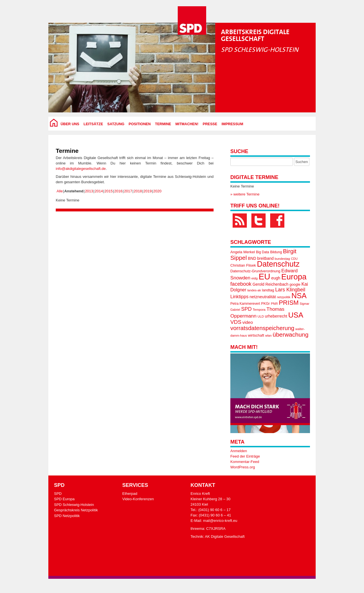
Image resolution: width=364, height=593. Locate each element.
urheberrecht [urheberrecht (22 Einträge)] (276, 316)
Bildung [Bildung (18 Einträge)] (276, 252)
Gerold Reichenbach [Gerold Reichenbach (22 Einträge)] (270, 284)
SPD (58, 494)
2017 (128, 191)
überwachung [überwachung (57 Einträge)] (291, 334)
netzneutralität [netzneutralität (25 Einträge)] (263, 297)
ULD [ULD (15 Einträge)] (261, 316)
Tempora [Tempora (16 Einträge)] (259, 310)
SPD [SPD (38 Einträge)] (246, 309)
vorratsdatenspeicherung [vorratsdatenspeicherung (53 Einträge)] (262, 328)
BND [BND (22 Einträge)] (252, 258)
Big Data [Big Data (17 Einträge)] (262, 252)
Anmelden (239, 451)
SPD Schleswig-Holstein (74, 505)
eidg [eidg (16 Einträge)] (255, 278)
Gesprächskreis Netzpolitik (76, 510)
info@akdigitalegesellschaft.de (81, 169)
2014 (99, 191)
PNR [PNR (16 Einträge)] (274, 304)
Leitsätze (93, 124)
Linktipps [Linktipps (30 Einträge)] (239, 296)
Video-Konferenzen (138, 499)
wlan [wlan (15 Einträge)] (268, 335)
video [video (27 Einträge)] (248, 322)
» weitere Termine (245, 194)
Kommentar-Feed (245, 462)
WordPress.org (243, 467)
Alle (60, 191)
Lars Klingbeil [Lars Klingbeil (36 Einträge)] (290, 290)
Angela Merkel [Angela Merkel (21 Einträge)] (243, 252)
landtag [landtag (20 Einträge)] (268, 290)
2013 (89, 191)
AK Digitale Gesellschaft (225, 537)
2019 (148, 191)
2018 (138, 191)
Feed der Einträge (245, 456)
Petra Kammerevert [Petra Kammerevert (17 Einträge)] (245, 304)
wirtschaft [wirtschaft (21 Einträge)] (256, 335)
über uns (70, 124)
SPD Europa (64, 499)
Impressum (232, 124)
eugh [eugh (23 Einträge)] (276, 278)
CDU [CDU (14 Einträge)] (294, 259)
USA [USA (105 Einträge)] (296, 315)
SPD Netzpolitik (67, 516)
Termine (163, 124)
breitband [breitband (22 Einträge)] (265, 258)
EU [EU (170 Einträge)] (264, 276)
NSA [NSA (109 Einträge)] (299, 296)
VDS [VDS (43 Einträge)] (236, 322)
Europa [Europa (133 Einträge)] (294, 277)
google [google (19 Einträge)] (295, 284)
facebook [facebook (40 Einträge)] (241, 284)
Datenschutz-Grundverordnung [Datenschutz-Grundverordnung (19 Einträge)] (255, 271)
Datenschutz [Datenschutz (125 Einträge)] (278, 264)
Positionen (140, 124)
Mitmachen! (187, 124)
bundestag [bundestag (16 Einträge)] (282, 259)
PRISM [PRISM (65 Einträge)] (289, 303)
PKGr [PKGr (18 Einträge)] (265, 304)
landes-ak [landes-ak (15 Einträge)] (254, 290)
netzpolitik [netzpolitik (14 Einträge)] (284, 297)
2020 (157, 191)
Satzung (116, 124)
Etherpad (130, 494)
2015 (108, 191)
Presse (210, 124)
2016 (118, 191)
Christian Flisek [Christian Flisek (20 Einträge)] (243, 265)
